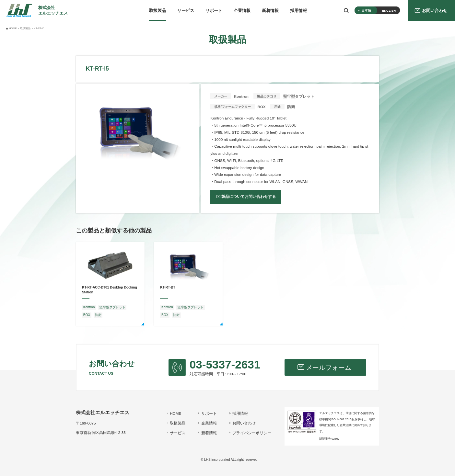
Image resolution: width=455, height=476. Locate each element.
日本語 (366, 11)
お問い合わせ (244, 423)
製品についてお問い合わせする (249, 196)
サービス (186, 11)
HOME (175, 413)
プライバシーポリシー (252, 433)
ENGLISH (389, 11)
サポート (214, 11)
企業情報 (242, 11)
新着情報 (270, 11)
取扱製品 (157, 11)
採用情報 (298, 11)
